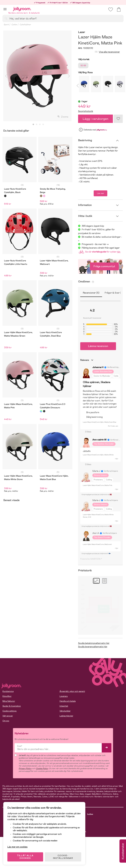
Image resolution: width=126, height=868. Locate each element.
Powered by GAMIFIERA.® (91, 559)
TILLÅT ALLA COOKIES (25, 857)
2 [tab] (37, 125)
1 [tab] (33, 125)
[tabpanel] (37, 76)
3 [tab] (40, 125)
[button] (5, 9)
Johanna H (98, 367)
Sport (6, 25)
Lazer (82, 32)
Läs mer (100, 193)
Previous (6, 76)
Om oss (6, 721)
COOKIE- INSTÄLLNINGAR (63, 857)
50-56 (83, 66)
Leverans (64, 696)
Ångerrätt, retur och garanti (72, 691)
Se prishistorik (86, 111)
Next (69, 76)
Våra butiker (65, 711)
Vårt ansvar (8, 716)
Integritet (64, 706)
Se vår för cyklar (99, 252)
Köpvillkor (7, 696)
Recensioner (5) (91, 293)
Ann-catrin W (99, 440)
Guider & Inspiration (12, 706)
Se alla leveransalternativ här (93, 647)
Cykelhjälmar (25, 25)
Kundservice (8, 691)
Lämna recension (98, 346)
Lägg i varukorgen (95, 119)
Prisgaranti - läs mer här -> (95, 244)
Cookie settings (10, 711)
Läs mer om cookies (17, 847)
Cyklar (14, 25)
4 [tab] (43, 125)
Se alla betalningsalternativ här (94, 643)
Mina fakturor (9, 701)
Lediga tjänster (66, 716)
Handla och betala (68, 701)
